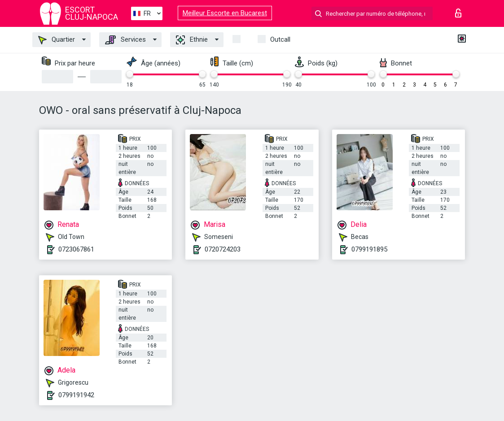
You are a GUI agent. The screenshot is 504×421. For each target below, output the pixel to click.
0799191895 (369, 249)
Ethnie (192, 40)
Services (125, 40)
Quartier (57, 40)
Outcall (280, 39)
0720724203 (223, 249)
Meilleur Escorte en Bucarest (225, 13)
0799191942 (76, 395)
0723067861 (76, 249)
